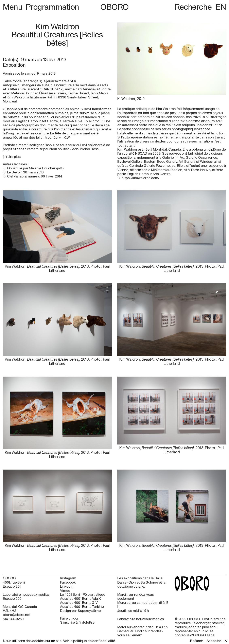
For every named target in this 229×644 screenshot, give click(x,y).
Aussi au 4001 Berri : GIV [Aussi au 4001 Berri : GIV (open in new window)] (79, 603)
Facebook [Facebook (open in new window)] (68, 582)
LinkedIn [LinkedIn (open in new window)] (67, 586)
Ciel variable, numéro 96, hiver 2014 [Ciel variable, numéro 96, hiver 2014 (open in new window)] (35, 176)
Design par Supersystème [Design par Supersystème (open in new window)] (80, 611)
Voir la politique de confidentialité (89, 641)
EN (221, 7)
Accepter (214, 641)
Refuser (197, 641)
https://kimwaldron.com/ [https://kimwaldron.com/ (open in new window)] (140, 178)
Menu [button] (13, 7)
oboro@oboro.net (16, 615)
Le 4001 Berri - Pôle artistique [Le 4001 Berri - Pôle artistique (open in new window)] (83, 594)
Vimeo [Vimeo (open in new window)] (65, 590)
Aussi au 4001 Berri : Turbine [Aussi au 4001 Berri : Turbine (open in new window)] (82, 607)
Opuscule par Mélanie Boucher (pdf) (35, 168)
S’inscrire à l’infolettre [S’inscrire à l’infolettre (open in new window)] (77, 622)
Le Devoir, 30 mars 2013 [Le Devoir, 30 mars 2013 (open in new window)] (25, 172)
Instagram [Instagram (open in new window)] (68, 578)
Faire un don (70, 618)
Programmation (52, 7)
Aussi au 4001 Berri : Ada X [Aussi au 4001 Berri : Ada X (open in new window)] (80, 599)
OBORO (114, 7)
